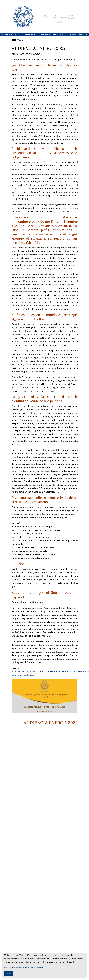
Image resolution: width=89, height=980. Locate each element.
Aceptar (9, 974)
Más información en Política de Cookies (24, 968)
